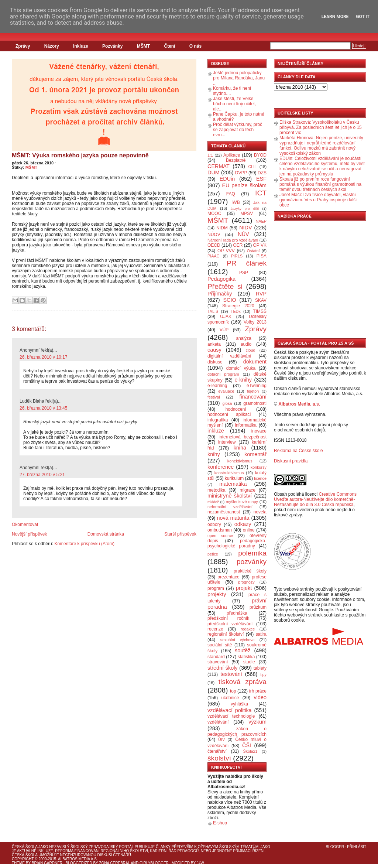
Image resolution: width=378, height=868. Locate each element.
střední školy (223, 668)
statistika (246, 657)
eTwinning (257, 386)
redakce (248, 629)
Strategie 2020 (238, 306)
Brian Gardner (47, 863)
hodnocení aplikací (229, 414)
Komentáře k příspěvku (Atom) (84, 544)
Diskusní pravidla (291, 461)
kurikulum (234, 478)
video (260, 697)
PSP (244, 273)
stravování (218, 662)
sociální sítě (220, 645)
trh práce (258, 691)
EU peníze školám (244, 185)
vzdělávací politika (230, 710)
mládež (213, 502)
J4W (200, 863)
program (216, 588)
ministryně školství (230, 496)
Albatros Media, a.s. (299, 404)
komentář (255, 454)
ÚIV (221, 739)
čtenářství (217, 751)
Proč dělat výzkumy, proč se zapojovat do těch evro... (238, 130)
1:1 (210, 155)
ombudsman (220, 530)
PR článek (247, 263)
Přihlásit (357, 847)
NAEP (261, 221)
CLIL (252, 167)
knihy (214, 454)
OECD (214, 245)
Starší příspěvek (180, 534)
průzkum (258, 607)
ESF (261, 179)
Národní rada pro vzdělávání (233, 240)
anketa (214, 344)
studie (249, 662)
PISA (262, 256)
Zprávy (23, 46)
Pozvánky (112, 46)
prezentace (228, 577)
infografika (218, 420)
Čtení (169, 46)
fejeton (253, 391)
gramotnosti (255, 403)
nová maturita (233, 518)
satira (261, 634)
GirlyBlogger (154, 863)
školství (219, 758)
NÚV (243, 234)
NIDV (245, 228)
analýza (243, 338)
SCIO (229, 300)
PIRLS (237, 256)
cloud (251, 350)
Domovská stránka (106, 534)
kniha (240, 448)
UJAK (226, 317)
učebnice (230, 698)
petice (213, 554)
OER (238, 245)
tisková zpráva (243, 682)
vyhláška (239, 704)
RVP (261, 294)
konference (221, 467)
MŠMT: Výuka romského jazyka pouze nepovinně (80, 155)
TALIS (213, 311)
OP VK (260, 245)
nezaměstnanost (224, 512)
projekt (244, 588)
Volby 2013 (255, 322)
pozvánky (252, 562)
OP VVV (226, 251)
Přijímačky (220, 294)
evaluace (226, 391)
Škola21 (250, 751)
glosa (227, 403)
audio (246, 344)
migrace (248, 490)
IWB (236, 202)
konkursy (259, 467)
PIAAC (213, 256)
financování (253, 397)
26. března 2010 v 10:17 (43, 357)
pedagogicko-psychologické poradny (237, 543)
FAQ (231, 194)
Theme (18, 863)
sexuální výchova (238, 640)
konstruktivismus (229, 473)
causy (214, 350)
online (249, 530)
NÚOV (214, 235)
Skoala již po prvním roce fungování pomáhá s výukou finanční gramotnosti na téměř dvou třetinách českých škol (320, 184)
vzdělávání (218, 722)
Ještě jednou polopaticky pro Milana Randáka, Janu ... (239, 78)
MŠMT (143, 46)
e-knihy (243, 380)
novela (260, 512)
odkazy (243, 524)
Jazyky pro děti (245, 209)
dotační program (223, 374)
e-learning (217, 386)
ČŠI (247, 745)
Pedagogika (221, 279)
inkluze (216, 431)
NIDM (222, 228)
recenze (215, 629)
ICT (261, 193)
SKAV (261, 300)
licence (260, 478)
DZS (262, 173)
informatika (246, 425)
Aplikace (232, 155)
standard (216, 657)
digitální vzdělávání (229, 356)
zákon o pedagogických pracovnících (237, 732)
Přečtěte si (225, 286)
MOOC (214, 213)
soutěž (243, 650)
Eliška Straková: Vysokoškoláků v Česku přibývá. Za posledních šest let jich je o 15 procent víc (321, 127)
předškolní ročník (228, 618)
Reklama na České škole (298, 451)
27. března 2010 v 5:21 (42, 475)
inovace (259, 431)
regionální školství (226, 634)
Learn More (335, 17)
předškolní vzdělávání (230, 624)
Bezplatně (236, 160)
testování (231, 674)
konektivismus (240, 461)
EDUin (227, 179)
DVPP (241, 173)
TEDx (236, 311)
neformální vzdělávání (230, 507)
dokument (255, 362)
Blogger (335, 847)
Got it (363, 17)
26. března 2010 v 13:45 (43, 408)
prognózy (246, 582)
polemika (252, 553)
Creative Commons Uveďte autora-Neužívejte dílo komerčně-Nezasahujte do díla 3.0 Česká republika (315, 499)
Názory (52, 46)
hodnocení (236, 409)
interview (227, 442)
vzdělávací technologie (231, 716)
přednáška (237, 613)
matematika (233, 484)
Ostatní (253, 251)
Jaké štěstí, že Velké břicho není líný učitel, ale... (234, 104)
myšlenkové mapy (242, 502)
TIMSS (260, 311)
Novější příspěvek (29, 534)
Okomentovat (25, 524)
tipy (263, 674)
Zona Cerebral (114, 863)
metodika (217, 490)
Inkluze (81, 46)
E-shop (220, 823)
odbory (214, 524)
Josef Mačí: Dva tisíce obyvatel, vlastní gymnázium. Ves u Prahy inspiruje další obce (318, 200)
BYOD (260, 155)
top (233, 691)
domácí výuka (241, 368)
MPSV (247, 213)
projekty (217, 594)
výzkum (257, 722)
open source (220, 536)
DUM (214, 172)
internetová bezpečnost (243, 437)
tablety (260, 668)
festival (214, 397)
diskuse (215, 362)
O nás (195, 46)
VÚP (224, 330)
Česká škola (25, 847)
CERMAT (219, 166)
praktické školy (250, 571)
